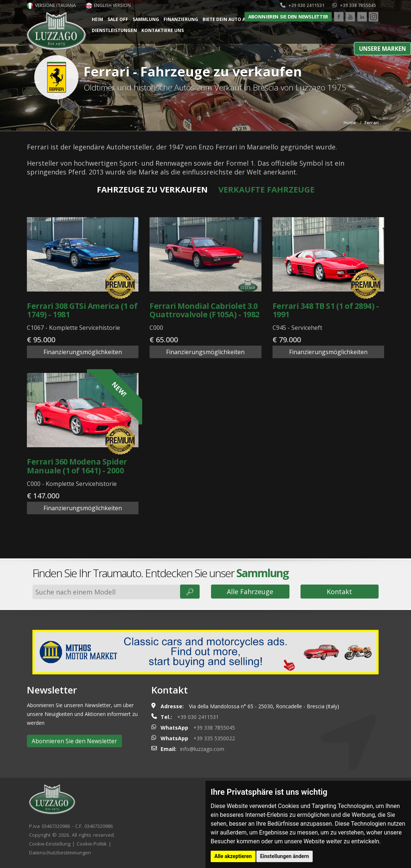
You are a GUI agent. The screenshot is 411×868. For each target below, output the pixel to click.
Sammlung (146, 19)
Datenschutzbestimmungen (60, 853)
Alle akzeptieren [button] (233, 856)
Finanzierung (181, 19)
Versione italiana (51, 5)
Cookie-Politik (92, 844)
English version (108, 5)
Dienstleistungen (114, 30)
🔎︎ (190, 592)
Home (350, 123)
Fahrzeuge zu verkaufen (152, 189)
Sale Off (118, 19)
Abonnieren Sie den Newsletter (288, 17)
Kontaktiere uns (163, 30)
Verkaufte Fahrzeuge (266, 189)
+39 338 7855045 (354, 5)
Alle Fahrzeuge (250, 592)
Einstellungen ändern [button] (284, 856)
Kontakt (339, 592)
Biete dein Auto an (226, 19)
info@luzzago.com (202, 749)
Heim (97, 19)
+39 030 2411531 (302, 5)
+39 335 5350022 (214, 738)
